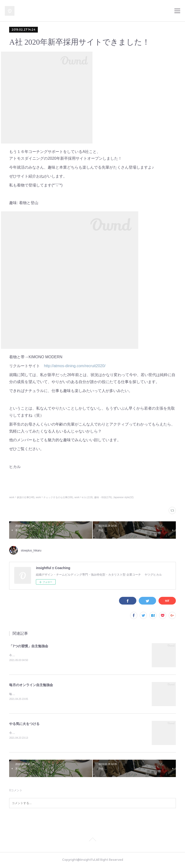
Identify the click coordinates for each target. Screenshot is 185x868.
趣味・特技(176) (103, 497)
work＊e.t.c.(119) (84, 497)
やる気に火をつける (24, 724)
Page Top (92, 841)
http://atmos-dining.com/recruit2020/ (75, 366)
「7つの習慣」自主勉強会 (29, 646)
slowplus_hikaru (31, 551)
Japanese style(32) (123, 497)
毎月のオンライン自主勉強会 (31, 685)
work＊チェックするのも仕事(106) (55, 497)
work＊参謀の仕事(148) (22, 497)
